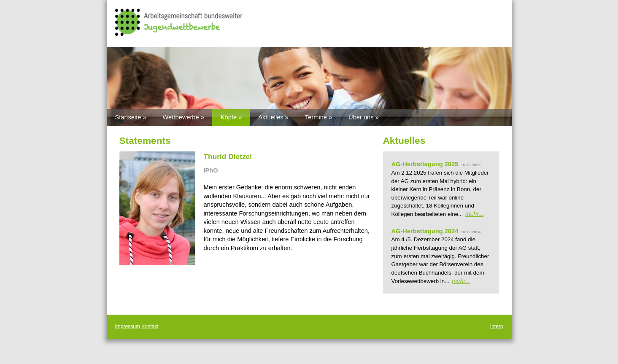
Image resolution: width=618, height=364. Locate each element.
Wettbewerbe (181, 117)
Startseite (128, 117)
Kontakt (150, 326)
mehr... (474, 214)
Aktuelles (271, 117)
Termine (316, 117)
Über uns (361, 117)
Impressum (128, 326)
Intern (497, 326)
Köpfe (229, 117)
